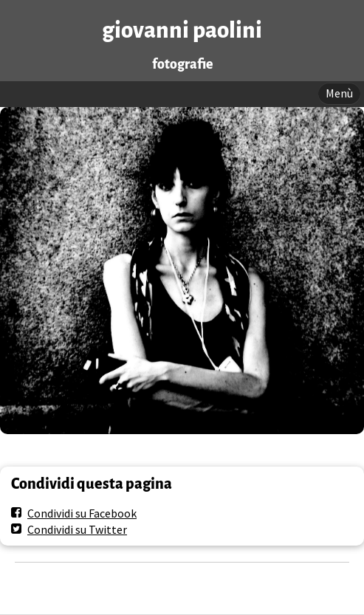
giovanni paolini (182, 31)
